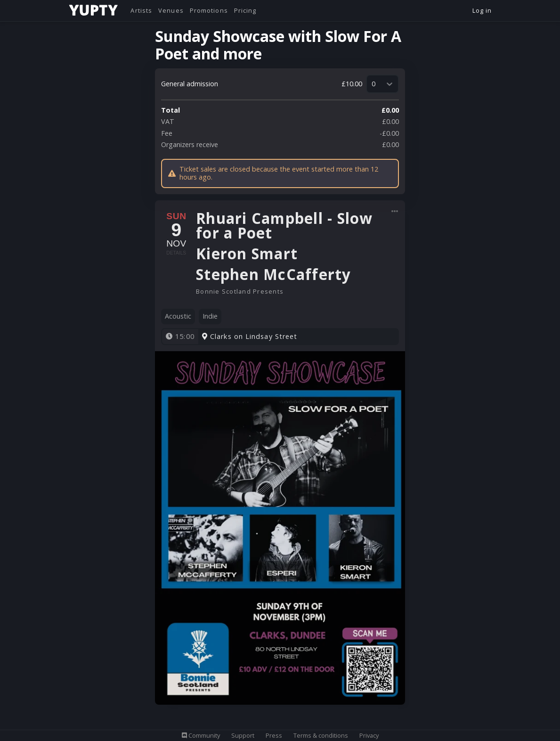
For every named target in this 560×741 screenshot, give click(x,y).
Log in (482, 11)
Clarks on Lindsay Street (250, 336)
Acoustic (178, 316)
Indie (210, 316)
